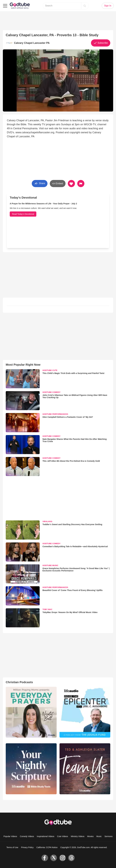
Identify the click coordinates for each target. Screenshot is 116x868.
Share (39, 183)
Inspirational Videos (46, 836)
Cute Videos (63, 836)
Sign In (108, 6)
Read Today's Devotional (23, 214)
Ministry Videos (78, 836)
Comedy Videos (27, 836)
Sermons (109, 836)
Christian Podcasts (19, 682)
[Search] (85, 6)
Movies (90, 836)
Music (99, 836)
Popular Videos (10, 836)
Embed (58, 184)
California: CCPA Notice (47, 847)
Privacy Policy (27, 847)
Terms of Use (12, 847)
